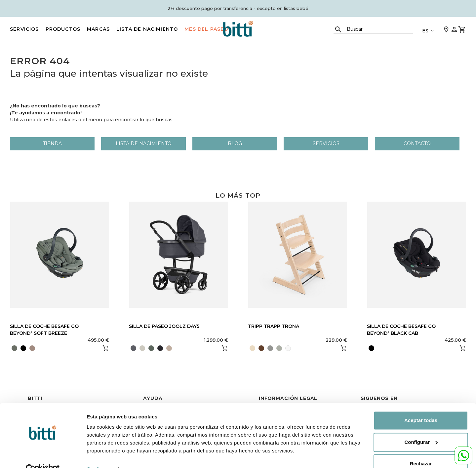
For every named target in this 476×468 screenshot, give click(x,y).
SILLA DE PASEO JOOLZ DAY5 (164, 326)
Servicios (24, 29)
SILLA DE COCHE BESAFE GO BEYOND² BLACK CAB (401, 330)
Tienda (52, 143)
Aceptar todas (421, 406)
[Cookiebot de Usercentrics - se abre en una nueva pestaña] (43, 455)
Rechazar (421, 450)
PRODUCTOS (63, 29)
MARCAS (98, 29)
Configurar (99, 455)
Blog (235, 143)
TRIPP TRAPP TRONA (274, 326)
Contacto (417, 143)
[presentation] (174, 348)
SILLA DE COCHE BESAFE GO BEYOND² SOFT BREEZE (44, 330)
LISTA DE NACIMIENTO (147, 29)
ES (425, 31)
